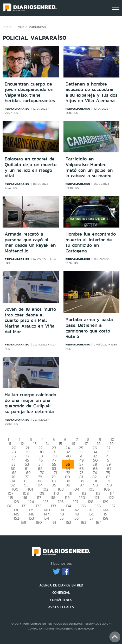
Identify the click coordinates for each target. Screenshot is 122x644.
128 (91, 502)
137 (113, 506)
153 (31, 518)
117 (39, 497)
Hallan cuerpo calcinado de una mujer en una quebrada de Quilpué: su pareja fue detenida (30, 403)
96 (68, 485)
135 (83, 506)
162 (68, 522)
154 (46, 518)
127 (76, 502)
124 (31, 502)
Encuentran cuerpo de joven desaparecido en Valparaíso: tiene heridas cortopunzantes (30, 92)
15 (60, 444)
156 (76, 518)
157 (91, 518)
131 (24, 506)
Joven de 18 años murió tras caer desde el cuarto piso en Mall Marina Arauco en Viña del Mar (30, 320)
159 (23, 522)
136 (98, 506)
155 (61, 518)
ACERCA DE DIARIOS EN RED (61, 585)
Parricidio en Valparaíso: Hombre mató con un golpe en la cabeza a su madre (89, 167)
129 (106, 502)
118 (53, 497)
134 (68, 506)
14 (48, 444)
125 (46, 502)
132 (39, 506)
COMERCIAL (61, 593)
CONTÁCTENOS (61, 600)
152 (17, 518)
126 (61, 502)
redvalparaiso (17, 109)
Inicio (7, 27)
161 (54, 522)
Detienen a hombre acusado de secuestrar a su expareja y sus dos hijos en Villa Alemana (91, 92)
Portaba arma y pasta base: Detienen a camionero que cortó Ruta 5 (89, 328)
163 (84, 522)
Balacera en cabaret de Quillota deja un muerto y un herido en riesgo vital (31, 167)
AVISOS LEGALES (61, 607)
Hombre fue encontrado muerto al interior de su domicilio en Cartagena (91, 242)
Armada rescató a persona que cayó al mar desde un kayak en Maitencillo (30, 242)
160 (39, 522)
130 (9, 506)
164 (99, 522)
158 (106, 518)
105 (91, 489)
